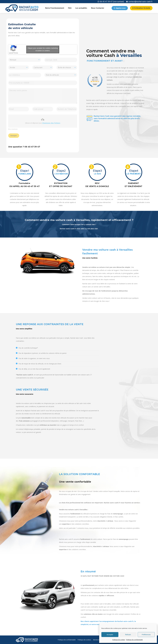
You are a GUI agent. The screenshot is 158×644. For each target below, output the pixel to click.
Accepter (110, 635)
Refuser (128, 635)
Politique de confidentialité (134, 640)
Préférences (146, 635)
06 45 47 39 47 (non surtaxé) (111, 2)
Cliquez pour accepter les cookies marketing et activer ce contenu (43, 49)
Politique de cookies (119, 640)
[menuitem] (55, 8)
